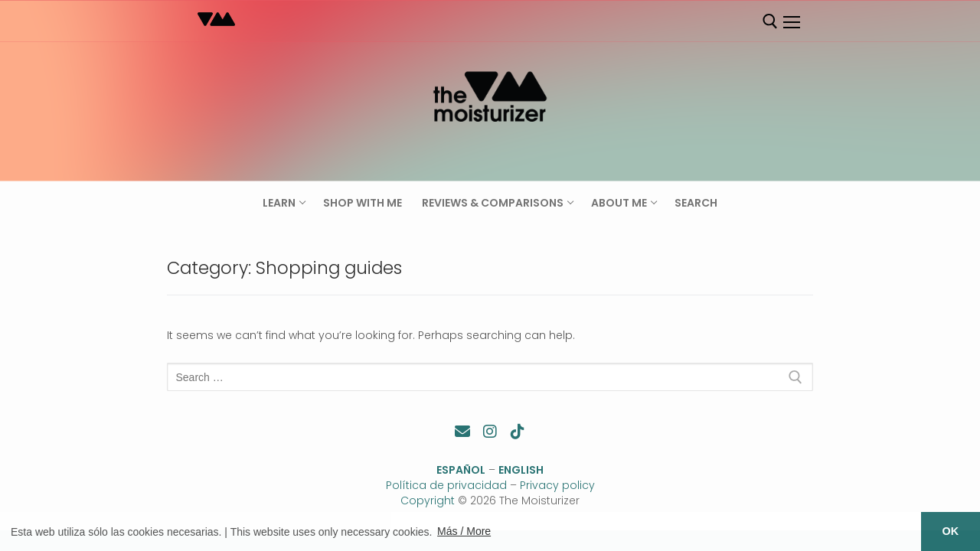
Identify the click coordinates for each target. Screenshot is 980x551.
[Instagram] (490, 432)
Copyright (428, 500)
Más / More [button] (464, 531)
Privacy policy (557, 485)
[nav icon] (791, 22)
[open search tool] (770, 21)
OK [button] (951, 531)
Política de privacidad (446, 485)
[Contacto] (462, 432)
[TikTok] (518, 432)
